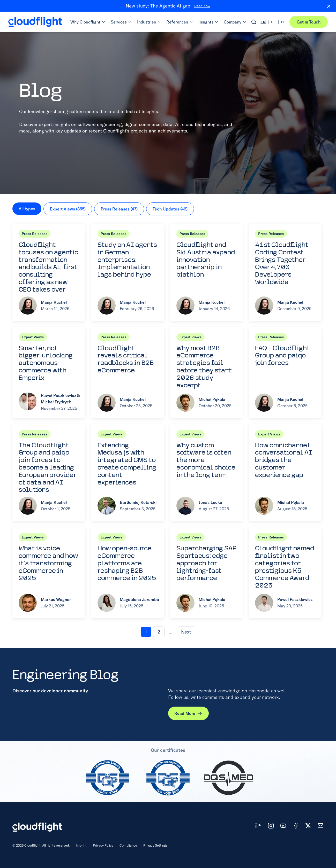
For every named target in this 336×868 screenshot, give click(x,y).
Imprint (81, 845)
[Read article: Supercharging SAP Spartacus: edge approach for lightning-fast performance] (207, 573)
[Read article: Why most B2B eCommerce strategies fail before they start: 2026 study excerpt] (207, 372)
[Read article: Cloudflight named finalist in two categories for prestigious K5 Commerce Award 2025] (285, 573)
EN (263, 22)
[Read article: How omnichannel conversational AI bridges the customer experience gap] (285, 473)
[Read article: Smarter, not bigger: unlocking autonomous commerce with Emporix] (49, 372)
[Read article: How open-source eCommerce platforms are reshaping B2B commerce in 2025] (128, 573)
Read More (188, 713)
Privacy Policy (103, 845)
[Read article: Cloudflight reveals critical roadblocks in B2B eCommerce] (128, 372)
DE (273, 22)
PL (283, 22)
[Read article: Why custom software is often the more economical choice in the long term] (207, 473)
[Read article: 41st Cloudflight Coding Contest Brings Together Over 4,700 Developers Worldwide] (285, 272)
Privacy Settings (155, 845)
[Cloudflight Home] (35, 22)
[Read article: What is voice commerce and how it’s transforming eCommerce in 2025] (49, 573)
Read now (202, 6)
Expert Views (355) (68, 209)
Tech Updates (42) (170, 209)
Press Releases (35, 234)
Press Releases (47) (119, 209)
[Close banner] (327, 6)
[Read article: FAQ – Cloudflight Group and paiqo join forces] (285, 372)
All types (27, 209)
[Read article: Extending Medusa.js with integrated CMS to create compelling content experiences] (128, 473)
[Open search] (254, 22)
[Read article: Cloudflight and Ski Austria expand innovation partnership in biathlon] (207, 272)
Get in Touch (309, 22)
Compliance (128, 845)
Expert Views (33, 337)
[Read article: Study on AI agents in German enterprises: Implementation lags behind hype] (128, 272)
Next (186, 632)
